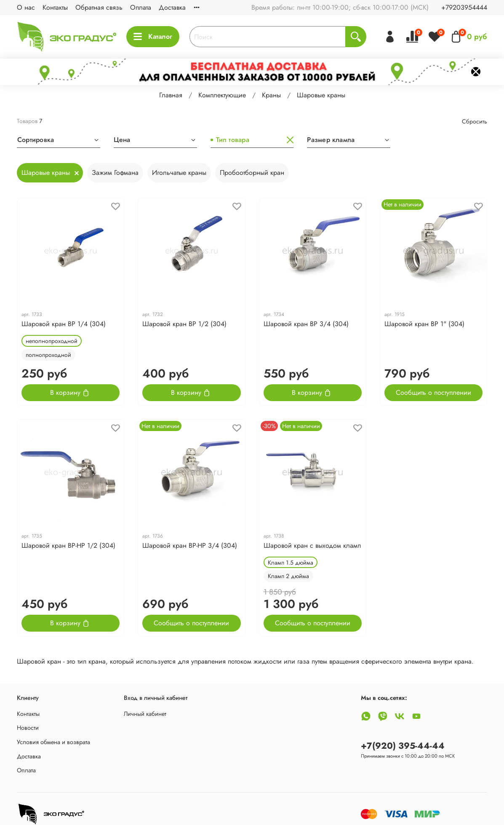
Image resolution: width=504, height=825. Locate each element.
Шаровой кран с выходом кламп (312, 545)
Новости (28, 728)
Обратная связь (99, 7)
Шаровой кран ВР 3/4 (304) (306, 324)
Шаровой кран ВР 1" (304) (424, 324)
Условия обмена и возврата (53, 742)
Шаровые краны (46, 173)
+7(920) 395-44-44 (403, 746)
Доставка (172, 7)
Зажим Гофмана (115, 173)
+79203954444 (464, 7)
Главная (171, 95)
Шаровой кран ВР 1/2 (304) (184, 324)
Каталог (153, 36)
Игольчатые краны (179, 173)
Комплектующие (222, 95)
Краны (271, 95)
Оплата (141, 7)
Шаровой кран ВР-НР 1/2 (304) (68, 545)
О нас (26, 7)
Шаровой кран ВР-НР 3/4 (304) (190, 545)
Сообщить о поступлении (433, 392)
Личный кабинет (145, 714)
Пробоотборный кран (252, 173)
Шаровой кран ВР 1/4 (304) (64, 324)
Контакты (55, 7)
